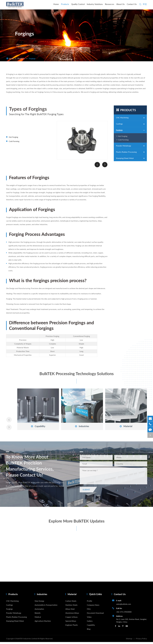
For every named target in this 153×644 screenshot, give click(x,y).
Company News (93, 607)
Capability (38, 426)
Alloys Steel (70, 611)
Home (56, 4)
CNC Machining (122, 118)
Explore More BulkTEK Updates (77, 524)
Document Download (95, 615)
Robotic (38, 615)
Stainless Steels (71, 607)
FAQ (89, 611)
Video (89, 619)
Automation (39, 611)
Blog (89, 631)
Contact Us (132, 4)
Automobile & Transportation (46, 607)
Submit (88, 491)
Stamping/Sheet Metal (125, 158)
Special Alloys (71, 623)
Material (126, 426)
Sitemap (129, 640)
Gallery (90, 623)
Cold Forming (14, 143)
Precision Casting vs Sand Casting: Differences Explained (25, 569)
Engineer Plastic (72, 627)
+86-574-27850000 (124, 614)
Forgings (32, 58)
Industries (82, 426)
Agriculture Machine (43, 623)
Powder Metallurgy (124, 146)
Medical (38, 619)
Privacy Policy (141, 640)
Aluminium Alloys (72, 615)
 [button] (97, 166)
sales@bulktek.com (124, 606)
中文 (145, 4)
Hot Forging (13, 138)
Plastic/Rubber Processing (126, 152)
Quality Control (78, 4)
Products (65, 4)
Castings (119, 124)
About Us (120, 4)
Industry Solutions (95, 4)
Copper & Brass (71, 619)
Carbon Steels (71, 603)
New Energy (39, 603)
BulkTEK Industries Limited (27, 640)
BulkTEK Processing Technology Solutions (77, 375)
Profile (89, 603)
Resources (110, 4)
